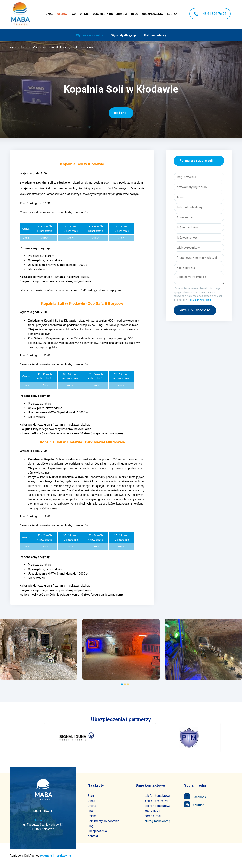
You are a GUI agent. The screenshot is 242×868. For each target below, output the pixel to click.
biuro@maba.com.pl (158, 821)
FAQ (73, 14)
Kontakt (173, 14)
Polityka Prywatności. (200, 300)
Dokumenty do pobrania (110, 14)
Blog (135, 14)
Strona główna (18, 48)
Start (91, 796)
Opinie (84, 14)
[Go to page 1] (122, 684)
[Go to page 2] (125, 684)
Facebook (195, 797)
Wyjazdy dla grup (124, 35)
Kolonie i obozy (155, 35)
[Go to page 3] (128, 684)
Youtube (194, 805)
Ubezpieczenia (153, 14)
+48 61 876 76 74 (210, 14)
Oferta (62, 14)
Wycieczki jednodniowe (80, 48)
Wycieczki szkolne (90, 35)
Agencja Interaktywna (56, 856)
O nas (49, 14)
